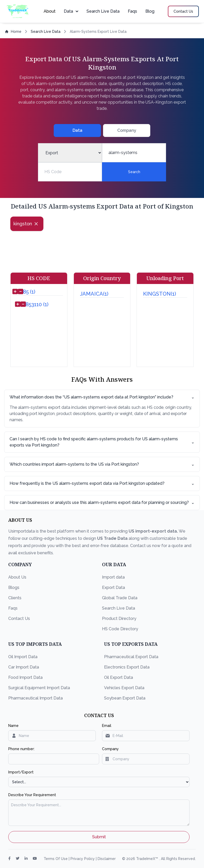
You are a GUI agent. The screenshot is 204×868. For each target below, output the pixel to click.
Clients (15, 598)
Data (71, 11)
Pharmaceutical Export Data (131, 657)
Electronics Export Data (127, 667)
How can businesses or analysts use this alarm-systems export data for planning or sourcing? (102, 503)
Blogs (14, 587)
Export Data (113, 587)
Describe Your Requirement (32, 795)
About (50, 11)
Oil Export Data (119, 677)
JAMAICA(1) (94, 294)
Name (13, 726)
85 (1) (29, 292)
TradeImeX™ (148, 859)
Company (110, 749)
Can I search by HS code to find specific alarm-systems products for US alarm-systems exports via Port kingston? (102, 442)
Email (107, 726)
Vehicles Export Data (124, 688)
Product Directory (119, 619)
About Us (17, 577)
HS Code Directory (120, 629)
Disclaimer (107, 859)
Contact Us (19, 619)
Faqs (132, 11)
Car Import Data (24, 667)
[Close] (36, 224)
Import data (113, 577)
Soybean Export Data (125, 698)
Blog (150, 11)
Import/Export (21, 772)
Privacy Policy (83, 859)
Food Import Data (25, 677)
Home (13, 32)
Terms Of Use (56, 859)
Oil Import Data (23, 657)
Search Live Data (103, 11)
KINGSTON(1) (160, 294)
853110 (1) (37, 304)
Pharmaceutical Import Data (36, 698)
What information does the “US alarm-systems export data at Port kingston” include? (102, 397)
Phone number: (21, 749)
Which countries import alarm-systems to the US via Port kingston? (102, 464)
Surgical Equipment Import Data (39, 688)
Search (134, 172)
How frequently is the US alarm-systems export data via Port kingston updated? (102, 483)
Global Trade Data (120, 598)
